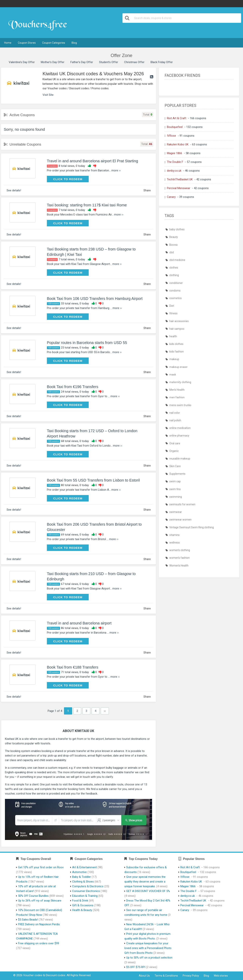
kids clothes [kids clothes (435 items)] (176, 344)
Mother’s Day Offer (53, 62)
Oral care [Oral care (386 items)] (175, 443)
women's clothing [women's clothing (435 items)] (180, 550)
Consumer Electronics (86, 891)
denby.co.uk (174, 171)
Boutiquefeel (175, 127)
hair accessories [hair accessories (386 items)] (179, 321)
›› (105, 711)
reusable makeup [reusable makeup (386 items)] (180, 459)
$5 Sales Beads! (28, 920)
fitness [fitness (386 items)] (173, 313)
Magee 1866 (174, 153)
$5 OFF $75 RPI (136, 967)
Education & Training (85, 896)
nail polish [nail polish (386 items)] (175, 420)
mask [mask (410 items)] (173, 375)
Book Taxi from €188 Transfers (73, 667)
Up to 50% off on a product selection (149, 958)
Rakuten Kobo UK (178, 144)
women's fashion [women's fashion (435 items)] (179, 558)
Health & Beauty (82, 910)
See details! (14, 190)
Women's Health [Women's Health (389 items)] (179, 566)
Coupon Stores (27, 43)
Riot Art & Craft (177, 118)
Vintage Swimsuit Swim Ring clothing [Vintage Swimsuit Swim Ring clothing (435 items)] (192, 527)
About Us (144, 976)
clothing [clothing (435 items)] (174, 275)
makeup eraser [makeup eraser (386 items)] (178, 367)
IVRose (171, 136)
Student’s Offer (109, 62)
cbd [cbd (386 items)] (172, 252)
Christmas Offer (134, 62)
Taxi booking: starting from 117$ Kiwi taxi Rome (87, 205)
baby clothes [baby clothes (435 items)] (177, 229)
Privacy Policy (191, 976)
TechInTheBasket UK (180, 179)
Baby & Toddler (82, 877)
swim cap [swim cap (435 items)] (175, 481)
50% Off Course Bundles (33, 896)
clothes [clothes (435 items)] (174, 268)
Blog (74, 43)
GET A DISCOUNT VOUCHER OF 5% (148, 891)
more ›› (116, 170)
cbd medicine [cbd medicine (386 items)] (177, 260)
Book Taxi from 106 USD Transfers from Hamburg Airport (95, 299)
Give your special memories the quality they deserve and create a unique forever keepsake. (145, 882)
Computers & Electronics (88, 886)
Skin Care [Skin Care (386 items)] (175, 466)
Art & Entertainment (84, 867)
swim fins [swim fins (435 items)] (175, 489)
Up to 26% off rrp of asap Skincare (40, 901)
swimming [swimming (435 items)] (176, 497)
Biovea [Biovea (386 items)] (173, 245)
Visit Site (48, 95)
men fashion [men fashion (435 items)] (177, 397)
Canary (171, 197)
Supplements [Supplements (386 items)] (177, 474)
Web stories (221, 976)
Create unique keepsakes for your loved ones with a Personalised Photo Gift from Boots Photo (148, 948)
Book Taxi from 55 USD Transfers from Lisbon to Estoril (93, 480)
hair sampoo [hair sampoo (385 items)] (177, 329)
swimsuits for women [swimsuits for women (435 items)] (182, 504)
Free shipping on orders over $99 (39, 943)
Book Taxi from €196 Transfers (73, 387)
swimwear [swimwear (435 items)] (176, 512)
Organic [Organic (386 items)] (174, 451)
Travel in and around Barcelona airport (79, 623)
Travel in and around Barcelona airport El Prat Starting (93, 161)
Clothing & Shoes (83, 882)
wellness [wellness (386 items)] (175, 543)
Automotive (79, 872)
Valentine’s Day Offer (22, 62)
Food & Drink (80, 901)
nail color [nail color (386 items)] (175, 413)
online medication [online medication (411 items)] (180, 428)
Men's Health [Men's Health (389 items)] (177, 390)
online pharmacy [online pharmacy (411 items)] (179, 436)
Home (8, 43)
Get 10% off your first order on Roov (41, 867)
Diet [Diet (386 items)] (172, 306)
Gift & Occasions (83, 905)
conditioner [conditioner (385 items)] (176, 283)
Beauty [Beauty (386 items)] (174, 237)
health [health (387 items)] (173, 336)
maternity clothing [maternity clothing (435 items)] (180, 382)
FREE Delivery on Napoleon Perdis (39, 924)
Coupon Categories (54, 43)
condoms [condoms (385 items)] (175, 291)
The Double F (175, 162)
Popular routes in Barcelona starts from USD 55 (87, 343)
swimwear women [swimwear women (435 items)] (180, 520)
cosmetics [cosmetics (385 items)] (176, 298)
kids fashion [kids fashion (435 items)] (177, 352)
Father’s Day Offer (82, 62)
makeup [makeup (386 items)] (174, 359)
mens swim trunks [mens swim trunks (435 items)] (180, 405)
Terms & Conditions (166, 976)
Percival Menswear (179, 188)
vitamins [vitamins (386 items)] (174, 535)
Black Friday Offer (162, 62)
